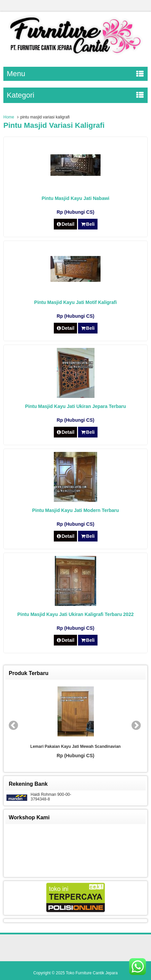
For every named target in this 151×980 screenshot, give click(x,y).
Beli (88, 224)
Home (9, 117)
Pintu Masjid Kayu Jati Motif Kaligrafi (76, 302)
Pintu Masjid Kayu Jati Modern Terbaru (75, 510)
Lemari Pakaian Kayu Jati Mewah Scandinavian (75, 746)
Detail (66, 224)
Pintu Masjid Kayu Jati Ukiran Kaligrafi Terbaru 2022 (76, 614)
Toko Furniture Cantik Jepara (92, 973)
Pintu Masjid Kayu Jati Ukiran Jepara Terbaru (75, 406)
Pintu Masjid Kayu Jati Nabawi (76, 198)
